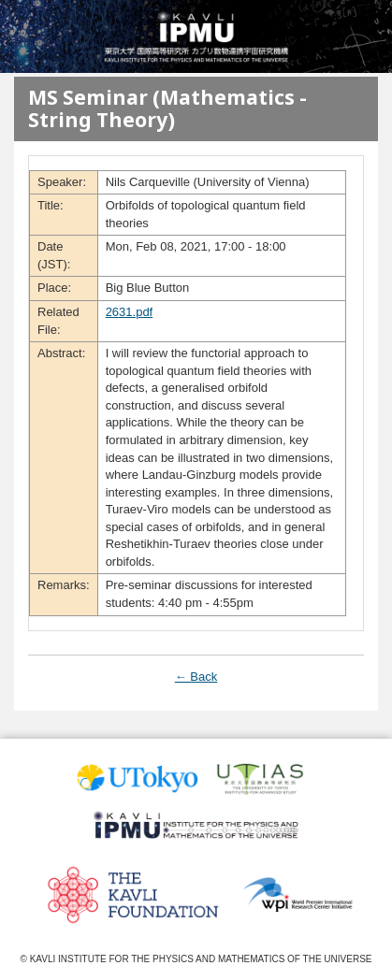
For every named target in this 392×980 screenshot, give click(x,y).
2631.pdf (130, 312)
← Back (196, 677)
